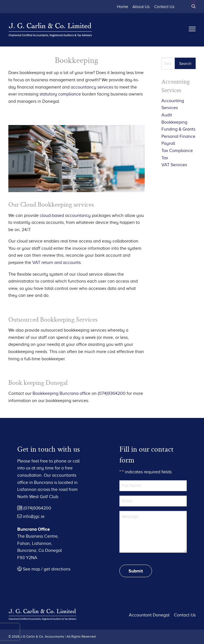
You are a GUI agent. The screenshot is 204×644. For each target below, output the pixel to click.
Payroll (168, 143)
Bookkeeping (174, 122)
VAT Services (174, 165)
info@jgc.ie (31, 516)
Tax (165, 158)
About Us (141, 7)
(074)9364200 (112, 393)
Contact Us (164, 7)
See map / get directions (44, 569)
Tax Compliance (177, 151)
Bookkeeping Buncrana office (62, 393)
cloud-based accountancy (65, 216)
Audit (167, 115)
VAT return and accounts (56, 263)
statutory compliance (60, 94)
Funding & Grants (178, 129)
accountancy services (92, 87)
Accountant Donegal (149, 615)
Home (122, 7)
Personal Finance (178, 136)
